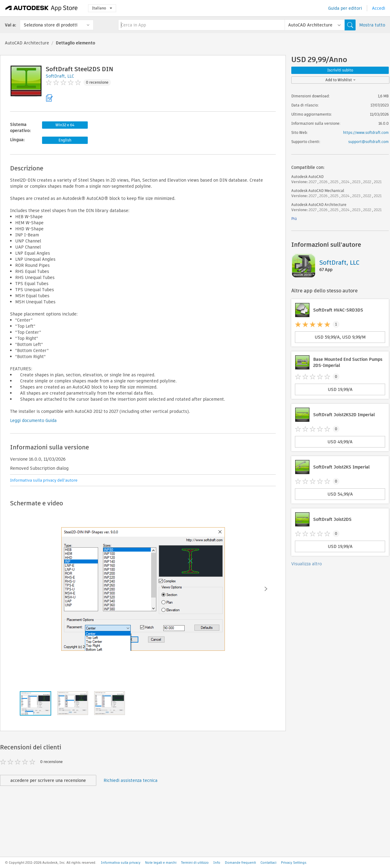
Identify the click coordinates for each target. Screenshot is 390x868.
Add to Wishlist (340, 80)
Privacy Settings (294, 863)
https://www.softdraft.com (366, 132)
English (65, 140)
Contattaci (268, 863)
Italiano (102, 8)
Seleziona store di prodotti (51, 25)
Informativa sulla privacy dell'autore (44, 480)
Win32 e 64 (65, 125)
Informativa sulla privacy (121, 863)
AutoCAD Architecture (27, 43)
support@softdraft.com (369, 142)
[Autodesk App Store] (42, 8)
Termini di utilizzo (195, 863)
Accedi (379, 8)
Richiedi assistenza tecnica (131, 780)
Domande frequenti (240, 863)
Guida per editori (345, 8)
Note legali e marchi (161, 863)
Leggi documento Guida (33, 420)
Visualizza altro (307, 564)
